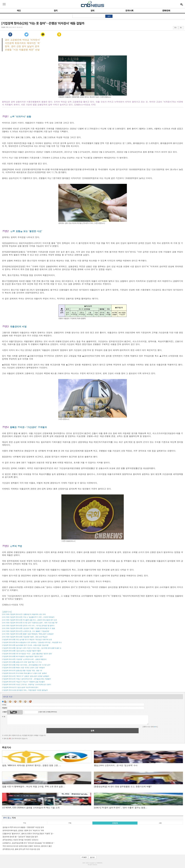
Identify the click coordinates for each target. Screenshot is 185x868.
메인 (19, 11)
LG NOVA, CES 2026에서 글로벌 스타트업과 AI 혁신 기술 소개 (31, 808)
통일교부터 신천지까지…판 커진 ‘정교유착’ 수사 (116, 765)
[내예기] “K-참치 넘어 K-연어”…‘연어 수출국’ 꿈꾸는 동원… (121, 808)
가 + (176, 28)
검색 (109, 16)
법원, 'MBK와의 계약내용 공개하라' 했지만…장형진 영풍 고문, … (32, 765)
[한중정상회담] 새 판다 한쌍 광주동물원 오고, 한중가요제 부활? (123, 787)
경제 (92, 11)
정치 (56, 11)
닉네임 (4, 705)
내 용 (4, 717)
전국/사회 (129, 11)
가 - (181, 28)
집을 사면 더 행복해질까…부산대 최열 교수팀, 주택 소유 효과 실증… (33, 787)
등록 (92, 731)
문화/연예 (166, 11)
